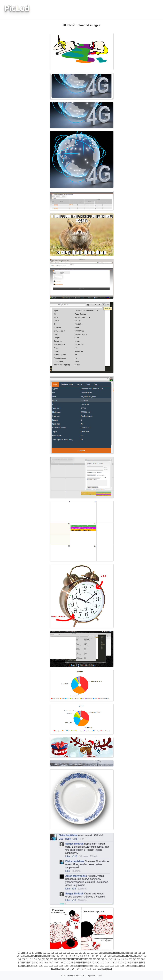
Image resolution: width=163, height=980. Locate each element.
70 (24, 959)
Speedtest (92, 976)
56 (97, 956)
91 (107, 959)
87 (91, 959)
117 (102, 962)
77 (51, 959)
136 (71, 966)
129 (36, 966)
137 (76, 966)
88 (95, 959)
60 (113, 956)
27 (112, 953)
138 (81, 966)
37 (22, 956)
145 (117, 966)
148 (132, 966)
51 (77, 956)
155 (74, 969)
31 (128, 953)
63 (125, 956)
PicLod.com (77, 976)
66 (137, 956)
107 (51, 962)
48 (66, 956)
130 (41, 966)
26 (108, 953)
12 (53, 953)
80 (63, 959)
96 (126, 959)
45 (54, 956)
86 (87, 959)
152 (59, 969)
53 (86, 956)
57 (101, 956)
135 (66, 966)
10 (45, 953)
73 (35, 959)
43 (46, 956)
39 (30, 956)
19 (80, 953)
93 (115, 959)
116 (97, 962)
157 (84, 969)
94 (119, 959)
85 (83, 959)
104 (36, 962)
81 (67, 959)
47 (62, 956)
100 (143, 959)
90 (103, 959)
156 (79, 969)
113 (81, 962)
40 (34, 956)
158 (89, 969)
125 (143, 962)
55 (93, 956)
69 (20, 959)
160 (99, 969)
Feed (99, 976)
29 (120, 953)
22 (92, 953)
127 (26, 966)
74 (39, 959)
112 (76, 962)
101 (21, 962)
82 (71, 959)
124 (138, 962)
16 (68, 953)
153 (64, 969)
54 (89, 956)
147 (127, 966)
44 (50, 956)
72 (32, 959)
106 (46, 962)
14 (61, 953)
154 (69, 969)
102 (26, 962)
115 (92, 962)
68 (145, 956)
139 (87, 966)
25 (104, 953)
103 (31, 962)
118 (107, 962)
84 (79, 959)
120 (117, 962)
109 (61, 962)
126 (21, 966)
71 (28, 959)
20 (84, 953)
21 (88, 953)
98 (134, 959)
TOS (85, 976)
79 (59, 959)
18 (76, 953)
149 (138, 966)
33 (136, 953)
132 (51, 966)
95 (122, 959)
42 (42, 956)
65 (133, 956)
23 (96, 953)
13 (57, 953)
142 (102, 966)
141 (97, 966)
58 (105, 956)
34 (140, 953)
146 (122, 966)
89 (99, 959)
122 (127, 962)
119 (112, 962)
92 (111, 959)
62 (121, 956)
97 (130, 959)
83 (75, 959)
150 (143, 966)
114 (87, 962)
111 (71, 962)
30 (124, 953)
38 (26, 956)
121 (122, 962)
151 (54, 969)
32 (132, 953)
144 (112, 966)
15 (65, 953)
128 (31, 966)
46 (58, 956)
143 (107, 966)
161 (104, 969)
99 (138, 959)
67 (141, 956)
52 (82, 956)
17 (72, 953)
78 (55, 959)
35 (144, 953)
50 (74, 956)
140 (92, 966)
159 (94, 969)
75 (43, 959)
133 (56, 966)
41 (38, 956)
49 (70, 956)
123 (132, 962)
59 (109, 956)
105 (41, 962)
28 (116, 953)
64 (129, 956)
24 (100, 953)
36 (18, 956)
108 (56, 962)
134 (61, 966)
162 (109, 969)
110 (66, 962)
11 (49, 953)
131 (46, 966)
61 (117, 956)
